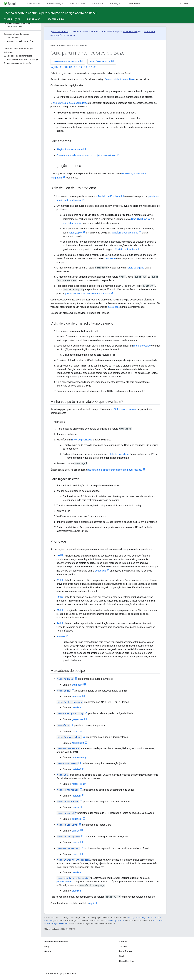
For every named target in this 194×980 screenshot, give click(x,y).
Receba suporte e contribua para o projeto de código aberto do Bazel (50, 13)
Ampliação (115, 4)
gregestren (78, 719)
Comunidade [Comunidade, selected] (134, 4)
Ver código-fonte (102, 61)
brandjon (76, 707)
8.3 (85, 67)
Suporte (123, 947)
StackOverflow (139, 219)
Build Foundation (60, 32)
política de (100, 571)
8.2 (90, 67)
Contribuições (81, 45)
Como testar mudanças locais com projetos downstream (86, 155)
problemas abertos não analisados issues (87, 294)
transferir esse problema (125, 233)
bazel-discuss (70, 223)
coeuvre (76, 807)
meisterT (77, 769)
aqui (91, 903)
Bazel (53, 45)
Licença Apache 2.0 (115, 921)
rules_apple (75, 233)
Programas (34, 19)
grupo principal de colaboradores (70, 103)
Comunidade (65, 45)
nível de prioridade (82, 440)
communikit (78, 743)
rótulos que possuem (124, 409)
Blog (47, 947)
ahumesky (77, 685)
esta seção (114, 307)
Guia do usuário (78, 4)
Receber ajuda (56, 19)
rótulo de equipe (136, 268)
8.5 (76, 67)
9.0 (66, 67)
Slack (122, 956)
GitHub (184, 4)
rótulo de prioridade (118, 454)
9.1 (61, 67)
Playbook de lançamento (70, 149)
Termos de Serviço (53, 974)
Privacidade (71, 974)
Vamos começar (55, 4)
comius (76, 831)
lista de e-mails (130, 32)
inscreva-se (70, 35)
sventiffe (77, 697)
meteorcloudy (79, 757)
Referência (97, 4)
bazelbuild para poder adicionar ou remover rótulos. (115, 470)
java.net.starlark (65, 882)
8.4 (81, 67)
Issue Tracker (126, 951)
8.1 (95, 67)
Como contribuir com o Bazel (120, 79)
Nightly (54, 67)
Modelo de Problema (109, 196)
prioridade (110, 259)
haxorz (75, 731)
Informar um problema (68, 61)
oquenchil (77, 819)
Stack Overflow (127, 961)
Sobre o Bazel (33, 4)
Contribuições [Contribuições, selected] (12, 19)
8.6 (71, 67)
